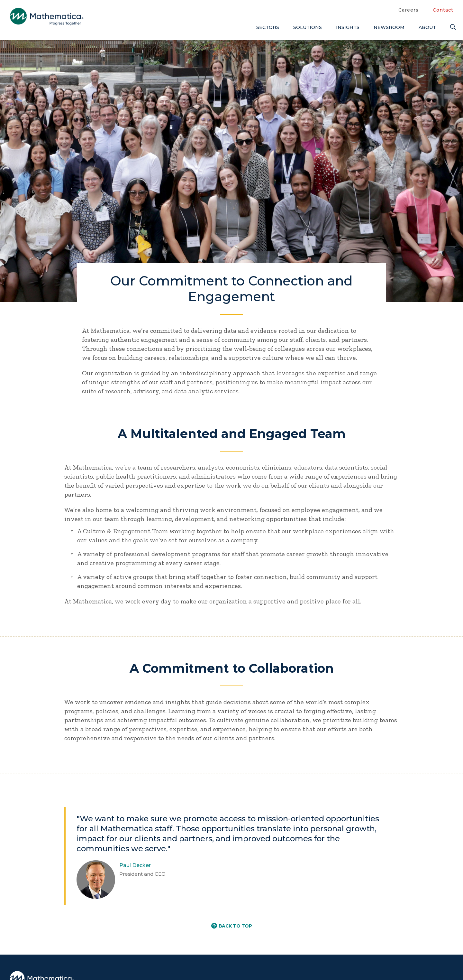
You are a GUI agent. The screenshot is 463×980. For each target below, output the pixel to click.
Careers (409, 10)
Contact (443, 10)
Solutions (308, 27)
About (427, 27)
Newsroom (389, 27)
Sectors (268, 27)
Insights (348, 27)
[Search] (452, 27)
